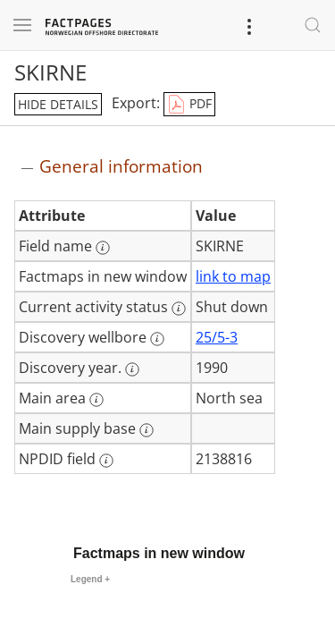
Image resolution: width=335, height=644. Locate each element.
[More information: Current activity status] (179, 309)
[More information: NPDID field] (106, 461)
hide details (58, 104)
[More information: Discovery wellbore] (157, 339)
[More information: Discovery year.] (132, 369)
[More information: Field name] (103, 248)
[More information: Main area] (96, 400)
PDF (189, 105)
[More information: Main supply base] (147, 430)
